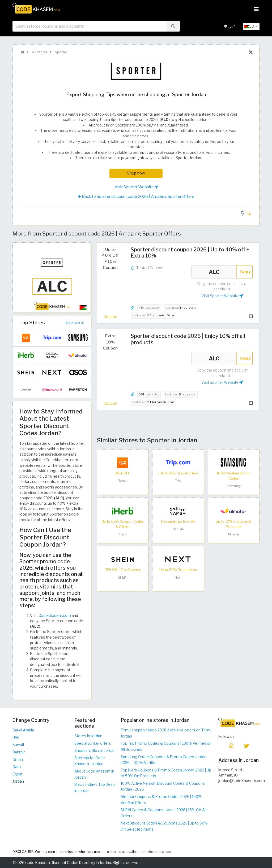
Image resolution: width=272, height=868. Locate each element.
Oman (18, 760)
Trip (178, 481)
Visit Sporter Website (136, 187)
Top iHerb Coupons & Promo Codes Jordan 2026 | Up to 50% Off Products (166, 773)
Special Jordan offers (93, 743)
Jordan (18, 781)
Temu (123, 481)
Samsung (234, 486)
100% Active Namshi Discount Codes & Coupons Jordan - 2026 (163, 786)
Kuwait (18, 745)
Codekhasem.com (55, 616)
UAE (16, 738)
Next (178, 577)
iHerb (123, 534)
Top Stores (32, 322)
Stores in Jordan (88, 736)
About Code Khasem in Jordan (94, 774)
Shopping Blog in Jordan (95, 751)
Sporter (61, 52)
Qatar (17, 767)
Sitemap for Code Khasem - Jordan (90, 761)
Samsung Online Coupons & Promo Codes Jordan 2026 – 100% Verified (163, 760)
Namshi (178, 529)
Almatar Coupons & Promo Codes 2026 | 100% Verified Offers (161, 800)
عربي (230, 26)
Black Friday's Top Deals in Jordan (95, 788)
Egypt (17, 774)
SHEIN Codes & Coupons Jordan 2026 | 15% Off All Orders (163, 813)
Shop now (136, 173)
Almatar (233, 534)
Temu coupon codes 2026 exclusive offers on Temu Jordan (166, 733)
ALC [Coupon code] (214, 272)
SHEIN (123, 577)
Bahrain (19, 752)
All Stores (39, 52)
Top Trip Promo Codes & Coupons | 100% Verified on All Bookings (166, 746)
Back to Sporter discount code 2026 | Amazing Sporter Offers (136, 197)
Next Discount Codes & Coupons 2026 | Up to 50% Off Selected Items (164, 826)
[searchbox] (90, 26)
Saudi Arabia (23, 730)
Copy (245, 272)
